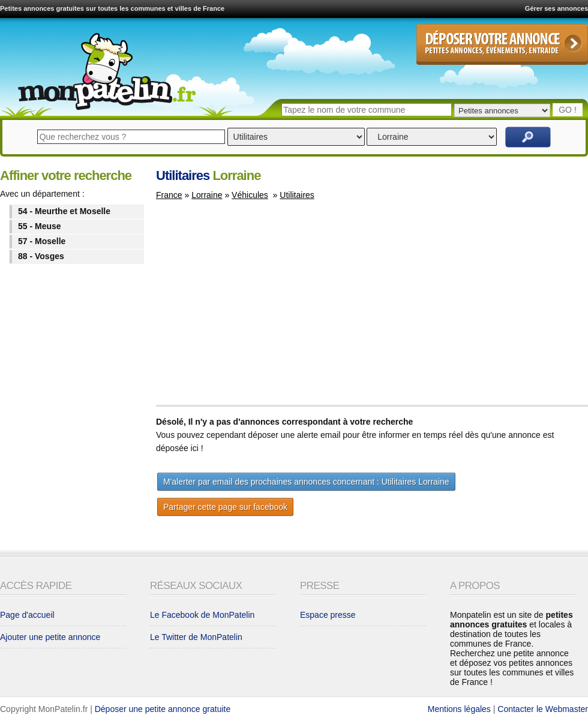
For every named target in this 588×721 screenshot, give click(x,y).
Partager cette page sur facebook (225, 507)
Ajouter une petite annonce (50, 637)
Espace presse (328, 615)
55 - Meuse (40, 226)
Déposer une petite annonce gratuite (163, 709)
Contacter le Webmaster (543, 709)
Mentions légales (459, 709)
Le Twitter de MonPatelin (196, 637)
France (169, 195)
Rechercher (528, 137)
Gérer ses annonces (556, 8)
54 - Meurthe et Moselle (64, 211)
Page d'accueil (27, 615)
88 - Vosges (41, 256)
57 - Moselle (42, 241)
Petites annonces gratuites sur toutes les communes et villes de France (112, 8)
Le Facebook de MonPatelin (202, 615)
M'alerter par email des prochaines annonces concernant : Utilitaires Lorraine (306, 482)
